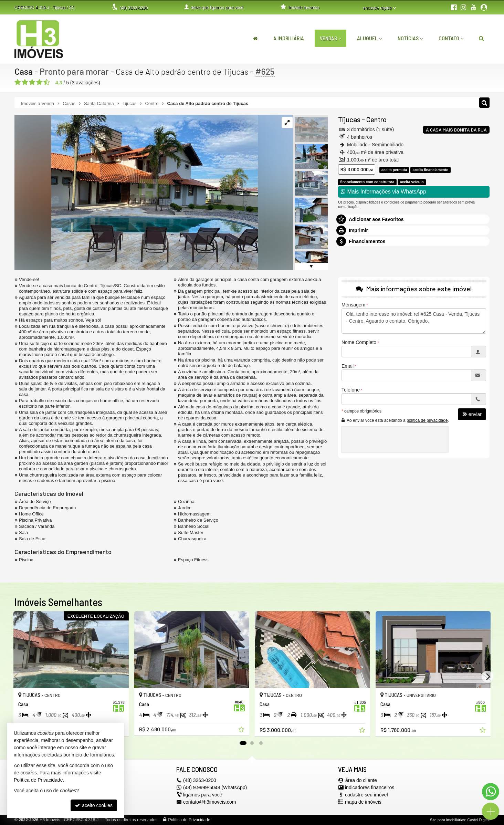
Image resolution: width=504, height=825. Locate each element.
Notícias (410, 38)
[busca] (481, 38)
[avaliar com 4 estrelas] (39, 82)
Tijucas (349, 119)
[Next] (487, 677)
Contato (451, 38)
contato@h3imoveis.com (210, 802)
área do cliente (361, 780)
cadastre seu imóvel (366, 795)
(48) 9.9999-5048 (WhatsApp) (215, 787)
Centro (376, 119)
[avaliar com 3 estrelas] (32, 82)
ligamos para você (203, 795)
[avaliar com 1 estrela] (18, 82)
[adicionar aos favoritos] (242, 730)
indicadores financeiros (370, 787)
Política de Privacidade (189, 820)
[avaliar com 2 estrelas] (25, 82)
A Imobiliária (289, 38)
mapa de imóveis (363, 802)
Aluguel (369, 38)
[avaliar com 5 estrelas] (47, 82)
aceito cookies (94, 805)
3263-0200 (134, 8)
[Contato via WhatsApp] (491, 792)
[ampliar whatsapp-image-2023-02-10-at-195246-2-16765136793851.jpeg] (136, 192)
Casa (24, 71)
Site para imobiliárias (448, 820)
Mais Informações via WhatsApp (384, 192)
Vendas (330, 38)
